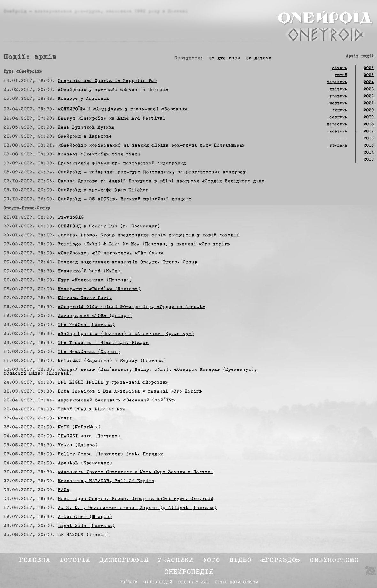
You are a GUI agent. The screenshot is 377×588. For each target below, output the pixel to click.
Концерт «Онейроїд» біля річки (99, 155)
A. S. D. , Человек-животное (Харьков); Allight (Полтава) (137, 508)
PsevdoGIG (71, 218)
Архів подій (158, 582)
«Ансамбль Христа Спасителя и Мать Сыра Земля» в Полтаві (136, 472)
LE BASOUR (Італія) (83, 535)
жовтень (338, 131)
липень (340, 110)
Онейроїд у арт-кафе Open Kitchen (103, 190)
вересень (337, 124)
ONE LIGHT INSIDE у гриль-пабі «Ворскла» (113, 383)
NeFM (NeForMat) (79, 427)
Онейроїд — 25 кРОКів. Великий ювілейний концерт (125, 199)
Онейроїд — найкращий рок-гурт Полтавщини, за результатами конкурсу (152, 172)
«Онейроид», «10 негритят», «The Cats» (111, 253)
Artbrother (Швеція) (85, 517)
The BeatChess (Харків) (89, 352)
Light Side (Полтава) (86, 526)
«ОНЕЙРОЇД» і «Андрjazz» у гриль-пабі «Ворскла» (123, 109)
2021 (369, 103)
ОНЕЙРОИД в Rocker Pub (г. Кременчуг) (109, 226)
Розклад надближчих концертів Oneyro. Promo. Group (127, 262)
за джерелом (225, 58)
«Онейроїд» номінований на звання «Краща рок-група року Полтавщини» (152, 146)
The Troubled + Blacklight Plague (103, 343)
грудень (338, 146)
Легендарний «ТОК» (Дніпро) (95, 316)
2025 (369, 75)
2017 (369, 131)
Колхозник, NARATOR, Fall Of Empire (106, 481)
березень (337, 82)
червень (338, 103)
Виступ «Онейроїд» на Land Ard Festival (112, 119)
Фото (211, 560)
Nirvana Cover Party (85, 298)
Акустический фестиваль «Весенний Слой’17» (116, 401)
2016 (369, 139)
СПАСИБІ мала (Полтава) (89, 436)
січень (340, 68)
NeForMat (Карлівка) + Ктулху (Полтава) (112, 361)
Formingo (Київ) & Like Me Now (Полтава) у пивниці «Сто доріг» (144, 244)
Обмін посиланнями (236, 582)
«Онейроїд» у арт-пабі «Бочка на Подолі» (113, 90)
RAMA (64, 490)
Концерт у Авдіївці (83, 99)
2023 (369, 89)
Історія (75, 560)
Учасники (175, 560)
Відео (240, 560)
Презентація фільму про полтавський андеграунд (122, 163)
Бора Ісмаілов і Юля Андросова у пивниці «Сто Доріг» (130, 392)
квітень (338, 89)
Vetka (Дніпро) (78, 445)
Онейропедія (189, 572)
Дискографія (124, 560)
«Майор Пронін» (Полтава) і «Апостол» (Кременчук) (126, 334)
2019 (369, 117)
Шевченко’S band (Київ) (89, 271)
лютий (341, 75)
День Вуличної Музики (86, 128)
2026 (369, 68)
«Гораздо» (281, 560)
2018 (369, 124)
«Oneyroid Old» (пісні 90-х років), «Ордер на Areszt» (131, 307)
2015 (369, 146)
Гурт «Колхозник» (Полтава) (95, 280)
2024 (369, 82)
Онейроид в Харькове (85, 137)
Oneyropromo (334, 560)
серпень (338, 117)
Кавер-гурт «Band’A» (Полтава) (99, 289)
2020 (369, 110)
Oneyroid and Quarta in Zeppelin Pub (107, 81)
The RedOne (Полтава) (86, 325)
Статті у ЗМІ (193, 582)
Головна (35, 560)
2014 (369, 153)
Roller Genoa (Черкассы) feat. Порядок (110, 454)
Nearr (65, 418)
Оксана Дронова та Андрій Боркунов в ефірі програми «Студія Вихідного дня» (161, 181)
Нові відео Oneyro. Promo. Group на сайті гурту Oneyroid (136, 499)
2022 (369, 96)
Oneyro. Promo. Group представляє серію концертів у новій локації (149, 235)
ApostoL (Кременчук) (85, 463)
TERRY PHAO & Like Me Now (92, 409)
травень (338, 96)
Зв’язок (129, 582)
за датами (259, 58)
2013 (369, 160)
